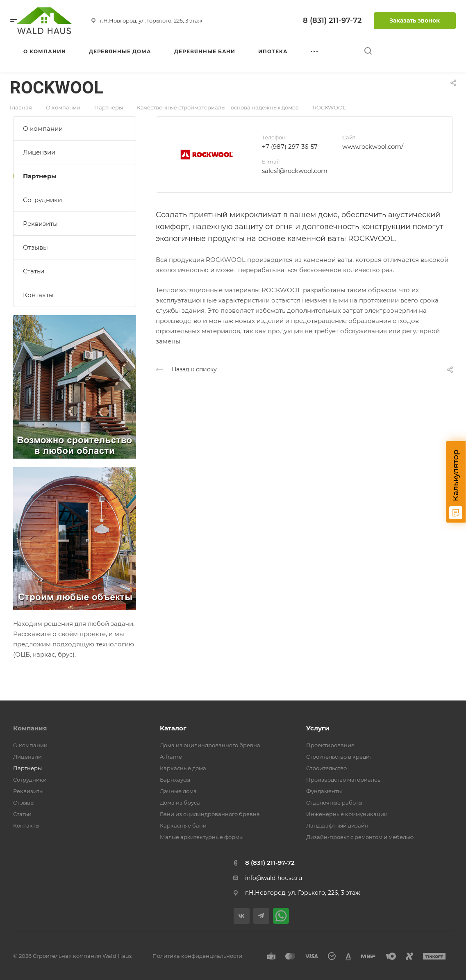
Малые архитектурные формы (202, 837)
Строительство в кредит (339, 757)
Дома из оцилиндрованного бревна (210, 745)
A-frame (171, 757)
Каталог (173, 728)
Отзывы (35, 247)
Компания (30, 728)
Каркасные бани (183, 825)
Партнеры (40, 176)
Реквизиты (40, 224)
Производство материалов (343, 780)
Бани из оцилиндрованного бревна (210, 814)
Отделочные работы (334, 803)
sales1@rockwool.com (295, 171)
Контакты (38, 295)
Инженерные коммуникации (347, 814)
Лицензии (39, 152)
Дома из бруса (180, 803)
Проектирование (330, 745)
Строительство (326, 768)
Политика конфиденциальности (197, 956)
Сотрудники (42, 200)
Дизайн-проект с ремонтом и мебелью (360, 837)
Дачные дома (178, 791)
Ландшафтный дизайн (337, 825)
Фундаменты (324, 791)
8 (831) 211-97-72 (332, 20)
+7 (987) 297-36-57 (290, 147)
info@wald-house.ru (274, 878)
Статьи (34, 271)
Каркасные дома (183, 768)
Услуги (318, 728)
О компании (43, 128)
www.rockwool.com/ (373, 147)
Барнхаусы (175, 780)
